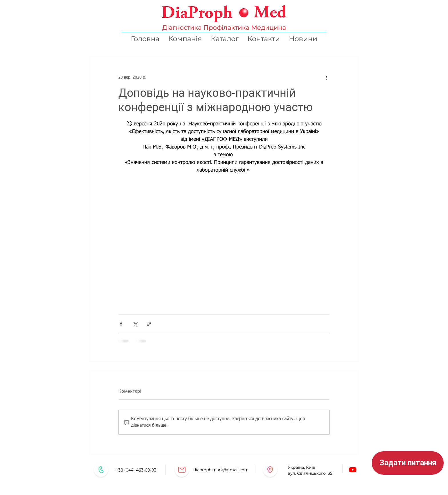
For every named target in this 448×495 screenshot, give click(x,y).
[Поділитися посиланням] (149, 324)
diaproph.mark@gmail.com (221, 470)
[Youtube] (353, 470)
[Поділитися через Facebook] (121, 324)
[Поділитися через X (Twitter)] (135, 324)
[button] (408, 463)
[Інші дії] (326, 77)
